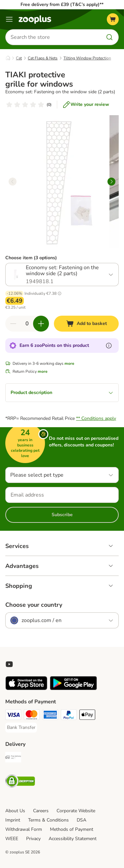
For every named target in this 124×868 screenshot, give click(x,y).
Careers (41, 811)
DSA (82, 820)
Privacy (33, 839)
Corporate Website (76, 811)
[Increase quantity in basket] (41, 324)
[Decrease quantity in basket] (13, 324)
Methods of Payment (72, 829)
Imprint (13, 820)
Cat (19, 58)
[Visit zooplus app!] (26, 689)
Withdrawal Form (24, 829)
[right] (111, 182)
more (69, 363)
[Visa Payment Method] (13, 716)
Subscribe (62, 515)
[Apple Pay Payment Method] (87, 716)
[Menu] (9, 19)
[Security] (20, 782)
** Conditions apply (96, 418)
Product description (62, 393)
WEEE (12, 839)
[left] (13, 182)
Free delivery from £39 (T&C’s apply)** (62, 4)
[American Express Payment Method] (50, 716)
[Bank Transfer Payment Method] (21, 728)
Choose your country (34, 605)
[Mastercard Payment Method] (32, 716)
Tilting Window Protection (87, 58)
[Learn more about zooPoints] (109, 346)
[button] (60, 293)
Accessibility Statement (73, 839)
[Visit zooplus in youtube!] (9, 664)
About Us (15, 811)
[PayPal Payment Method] (69, 716)
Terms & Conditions (48, 820)
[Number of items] (27, 324)
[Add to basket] (86, 324)
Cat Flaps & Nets (43, 58)
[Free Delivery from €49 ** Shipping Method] (13, 758)
